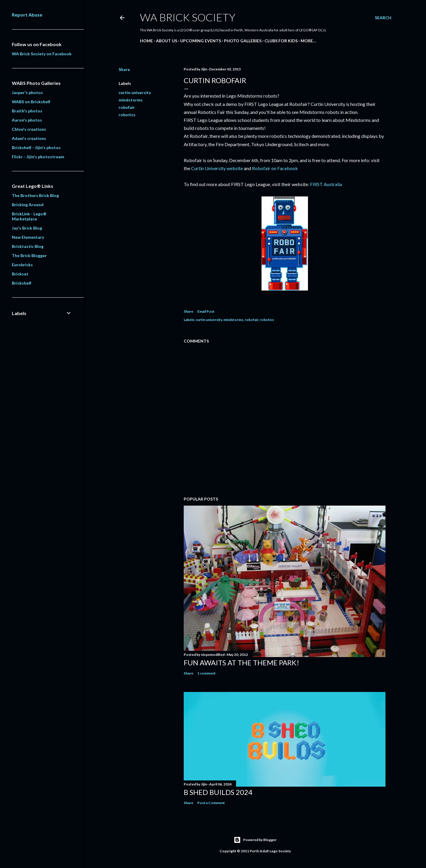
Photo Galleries (243, 41)
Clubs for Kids (281, 41)
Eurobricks (22, 265)
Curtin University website (217, 168)
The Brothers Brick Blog (35, 195)
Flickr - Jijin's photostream (38, 157)
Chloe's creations (29, 129)
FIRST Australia (326, 184)
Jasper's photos (27, 92)
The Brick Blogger (29, 255)
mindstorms (131, 100)
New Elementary (28, 237)
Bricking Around (28, 205)
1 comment (206, 673)
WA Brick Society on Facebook (42, 54)
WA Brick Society (188, 17)
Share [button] (124, 69)
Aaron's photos (27, 120)
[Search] (383, 18)
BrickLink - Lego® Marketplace (29, 216)
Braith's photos (27, 111)
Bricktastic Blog (28, 246)
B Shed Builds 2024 (218, 792)
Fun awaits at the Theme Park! (241, 663)
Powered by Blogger (255, 840)
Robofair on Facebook (275, 168)
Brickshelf (22, 283)
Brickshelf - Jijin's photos (36, 147)
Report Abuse (27, 15)
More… (308, 41)
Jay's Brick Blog (27, 228)
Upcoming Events (201, 41)
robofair (127, 107)
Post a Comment (211, 803)
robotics (127, 115)
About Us (167, 41)
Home (146, 41)
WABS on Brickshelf (31, 102)
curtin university (135, 92)
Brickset (20, 274)
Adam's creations (29, 138)
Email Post (206, 311)
